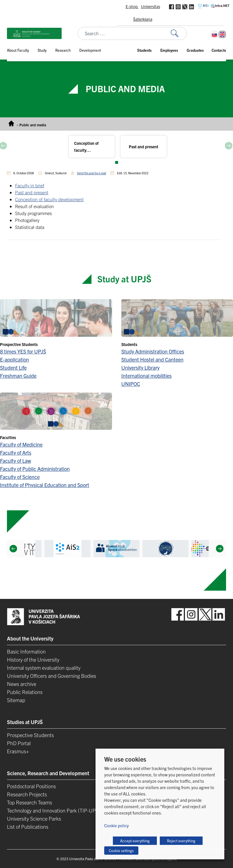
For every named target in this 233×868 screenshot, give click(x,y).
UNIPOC (131, 384)
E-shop (132, 6)
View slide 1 (117, 162)
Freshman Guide (18, 376)
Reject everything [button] (181, 841)
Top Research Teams (30, 802)
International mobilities (146, 376)
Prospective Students (30, 735)
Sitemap (16, 700)
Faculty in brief (30, 185)
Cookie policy (116, 825)
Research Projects (27, 794)
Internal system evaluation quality (44, 668)
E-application (14, 359)
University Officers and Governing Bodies (52, 676)
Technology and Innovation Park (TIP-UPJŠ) (55, 810)
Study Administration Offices (153, 351)
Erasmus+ (18, 751)
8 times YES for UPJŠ (23, 351)
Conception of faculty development (49, 199)
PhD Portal (19, 743)
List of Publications (28, 827)
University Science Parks (34, 818)
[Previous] (13, 549)
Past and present (32, 192)
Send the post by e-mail (91, 173)
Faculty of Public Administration (35, 469)
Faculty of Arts (16, 452)
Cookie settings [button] (121, 851)
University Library (140, 368)
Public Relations (25, 692)
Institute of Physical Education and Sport (45, 485)
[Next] (220, 549)
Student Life (13, 368)
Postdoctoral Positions (31, 786)
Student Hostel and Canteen (152, 359)
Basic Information (26, 651)
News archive (22, 684)
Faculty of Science (20, 477)
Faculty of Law (15, 461)
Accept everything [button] (135, 841)
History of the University (33, 659)
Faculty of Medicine (21, 444)
